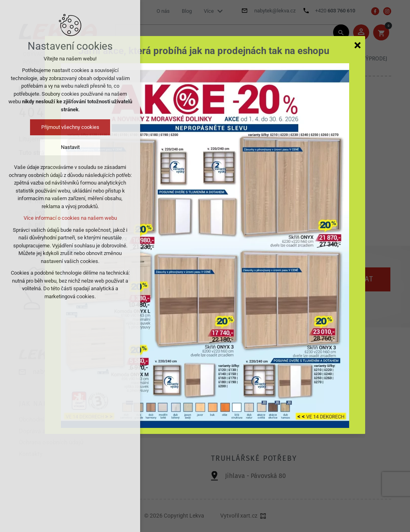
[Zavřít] (358, 45)
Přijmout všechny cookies (70, 127)
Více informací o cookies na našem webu (70, 218)
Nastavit (70, 147)
